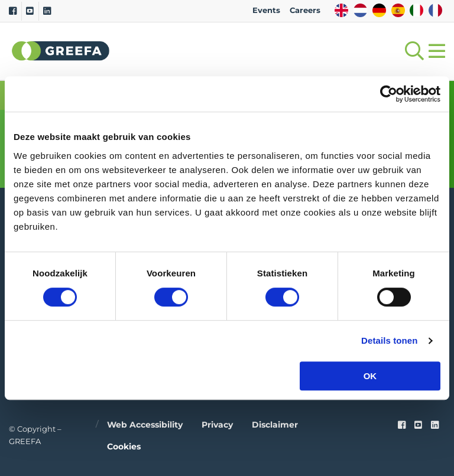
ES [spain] (398, 10)
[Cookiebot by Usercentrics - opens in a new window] (389, 94)
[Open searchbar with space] (412, 51)
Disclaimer (275, 425)
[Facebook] (13, 11)
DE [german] (379, 10)
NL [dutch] (360, 10)
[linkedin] (435, 425)
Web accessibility (145, 425)
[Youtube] (30, 11)
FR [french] (435, 10)
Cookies (124, 446)
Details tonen (389, 340)
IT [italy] (416, 10)
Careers (305, 10)
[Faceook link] (402, 425)
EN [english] (341, 10)
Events (266, 10)
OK (370, 376)
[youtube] (418, 425)
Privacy (217, 425)
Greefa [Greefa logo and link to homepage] (61, 51)
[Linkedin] (47, 11)
